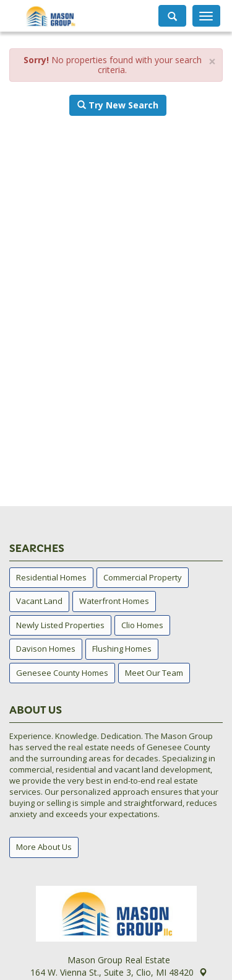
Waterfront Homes (114, 601)
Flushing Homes (122, 649)
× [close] (212, 62)
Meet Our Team (154, 673)
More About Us (44, 847)
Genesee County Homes (62, 673)
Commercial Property (143, 577)
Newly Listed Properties (60, 625)
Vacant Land (39, 601)
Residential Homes (51, 577)
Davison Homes (46, 649)
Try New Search (118, 105)
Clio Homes (142, 625)
